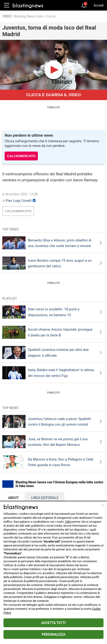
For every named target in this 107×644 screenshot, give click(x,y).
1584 (68, 522)
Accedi (99, 5)
